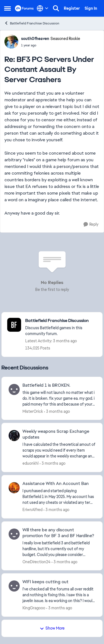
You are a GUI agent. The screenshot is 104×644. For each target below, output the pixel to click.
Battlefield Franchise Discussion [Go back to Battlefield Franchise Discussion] (32, 23)
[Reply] (91, 224)
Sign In (91, 8)
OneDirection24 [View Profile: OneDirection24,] (36, 562)
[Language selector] (43, 8)
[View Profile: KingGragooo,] (14, 586)
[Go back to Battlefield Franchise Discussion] (61, 321)
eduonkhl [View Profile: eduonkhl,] (31, 463)
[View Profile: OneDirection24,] (14, 534)
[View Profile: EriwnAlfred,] (14, 488)
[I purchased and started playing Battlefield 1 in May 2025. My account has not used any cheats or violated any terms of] (59, 497)
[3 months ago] (57, 411)
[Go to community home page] (24, 8)
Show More (52, 628)
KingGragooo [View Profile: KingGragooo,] (34, 608)
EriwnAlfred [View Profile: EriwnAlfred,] (32, 510)
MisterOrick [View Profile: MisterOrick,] (33, 411)
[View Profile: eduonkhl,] (14, 436)
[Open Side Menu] (7, 8)
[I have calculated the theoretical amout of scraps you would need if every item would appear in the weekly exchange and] (59, 450)
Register (72, 8)
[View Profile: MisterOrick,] (14, 389)
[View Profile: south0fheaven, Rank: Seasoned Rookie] (11, 42)
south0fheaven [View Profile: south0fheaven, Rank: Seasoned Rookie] (35, 39)
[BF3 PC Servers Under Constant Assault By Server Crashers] (51, 45)
